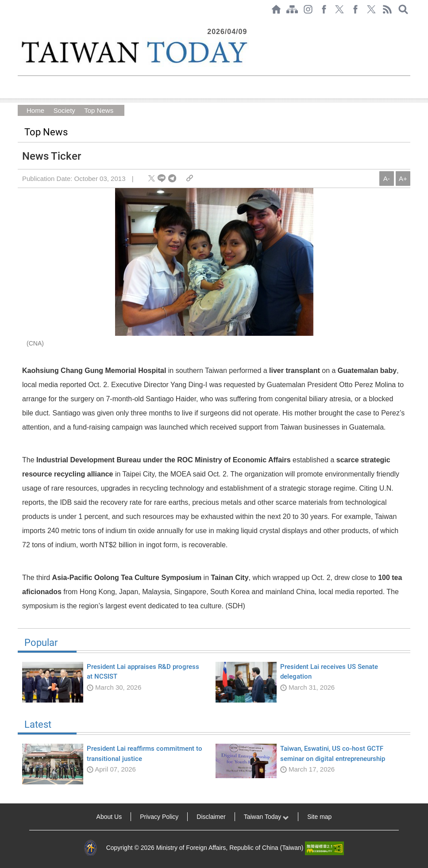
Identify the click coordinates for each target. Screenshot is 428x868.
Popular (214, 645)
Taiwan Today (266, 817)
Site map (319, 817)
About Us (109, 817)
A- (387, 179)
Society (64, 110)
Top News (98, 110)
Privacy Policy (159, 817)
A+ (403, 179)
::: (20, 23)
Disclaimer (211, 817)
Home (35, 110)
